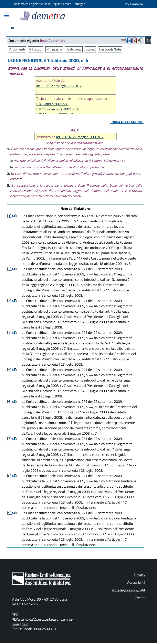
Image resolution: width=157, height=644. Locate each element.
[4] (10, 333)
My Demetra (134, 4)
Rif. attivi (36, 49)
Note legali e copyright (129, 590)
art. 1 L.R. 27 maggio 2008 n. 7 (59, 86)
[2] (10, 269)
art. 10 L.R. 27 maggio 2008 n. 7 (80, 137)
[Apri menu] (149, 40)
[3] (10, 301)
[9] (10, 513)
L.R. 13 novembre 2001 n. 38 (58, 109)
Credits (140, 598)
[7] (10, 439)
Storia (90, 49)
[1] (10, 216)
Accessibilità (136, 582)
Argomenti (17, 49)
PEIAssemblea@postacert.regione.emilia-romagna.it (43, 622)
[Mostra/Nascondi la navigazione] (6, 16)
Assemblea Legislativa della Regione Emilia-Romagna (50, 4)
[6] (10, 401)
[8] (10, 476)
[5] (10, 370)
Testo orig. (74, 49)
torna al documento (127, 122)
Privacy (140, 575)
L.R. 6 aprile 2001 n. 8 (52, 104)
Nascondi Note (110, 49)
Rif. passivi (54, 49)
